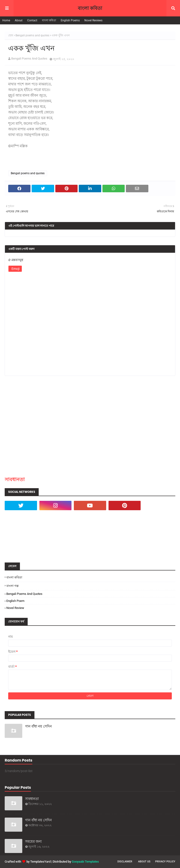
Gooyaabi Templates (85, 862)
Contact (32, 20)
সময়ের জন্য (33, 841)
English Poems (70, 20)
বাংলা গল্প (12, 586)
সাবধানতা (15, 479)
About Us (144, 862)
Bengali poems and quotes (32, 35)
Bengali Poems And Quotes (29, 58)
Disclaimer (125, 862)
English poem (15, 601)
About (19, 20)
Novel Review (15, 608)
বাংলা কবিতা (90, 8)
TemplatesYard (40, 862)
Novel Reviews (93, 20)
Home (6, 20)
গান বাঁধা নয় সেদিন (38, 726)
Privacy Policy (165, 862)
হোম (11, 35)
